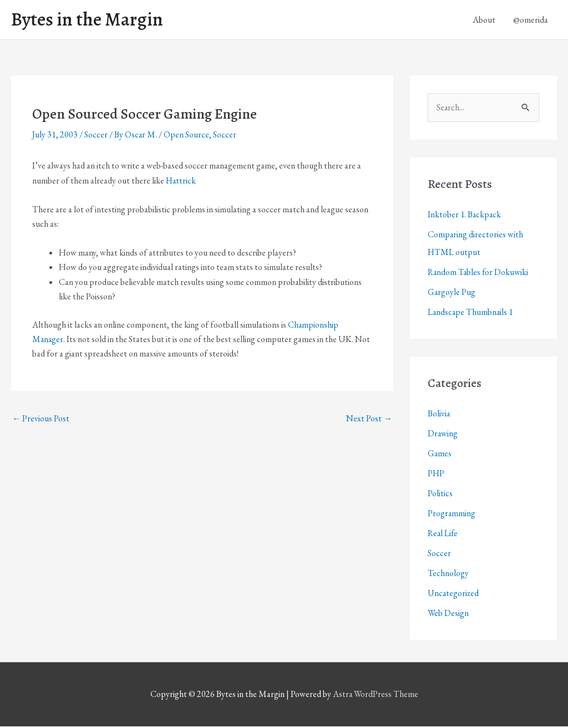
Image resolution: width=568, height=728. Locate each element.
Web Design (448, 615)
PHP (436, 475)
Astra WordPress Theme (376, 696)
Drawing (443, 435)
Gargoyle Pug (452, 294)
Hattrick (181, 182)
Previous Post (41, 421)
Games (440, 455)
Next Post (369, 421)
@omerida (531, 20)
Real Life (443, 535)
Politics (440, 495)
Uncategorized (454, 595)
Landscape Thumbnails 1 (471, 314)
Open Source (187, 136)
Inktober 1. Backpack (465, 216)
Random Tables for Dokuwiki (479, 274)
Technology (448, 575)
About (484, 20)
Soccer (96, 136)
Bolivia (439, 415)
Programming (452, 515)
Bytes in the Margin (90, 21)
